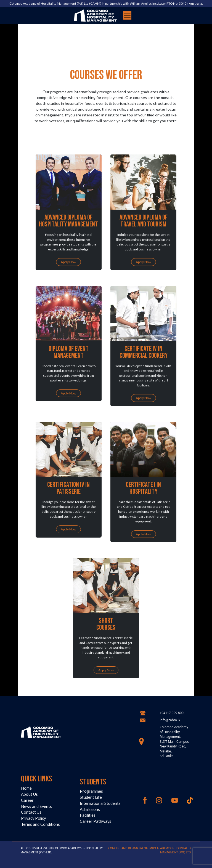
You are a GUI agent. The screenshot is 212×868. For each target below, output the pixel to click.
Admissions (90, 809)
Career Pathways (96, 821)
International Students (100, 803)
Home (26, 788)
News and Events (36, 806)
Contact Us (31, 812)
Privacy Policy (33, 818)
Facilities (88, 815)
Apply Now (68, 262)
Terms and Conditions (40, 824)
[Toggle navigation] (127, 15)
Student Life (91, 797)
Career (27, 800)
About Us (29, 794)
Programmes (91, 791)
